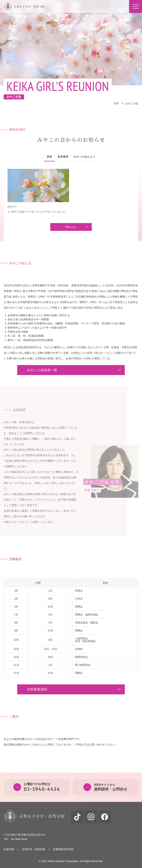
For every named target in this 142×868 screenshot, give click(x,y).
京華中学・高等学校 (33, 849)
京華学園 (9, 849)
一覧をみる (70, 227)
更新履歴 (63, 157)
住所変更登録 (37, 689)
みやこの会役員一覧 (42, 370)
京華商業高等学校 (63, 849)
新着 (49, 157)
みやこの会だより (84, 157)
